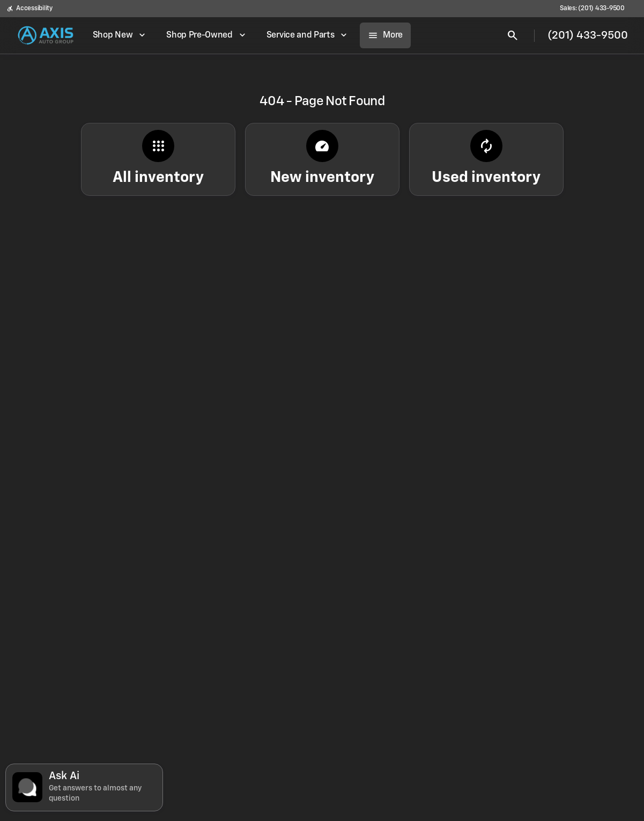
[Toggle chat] (84, 787)
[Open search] (513, 35)
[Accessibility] (29, 9)
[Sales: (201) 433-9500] (592, 9)
